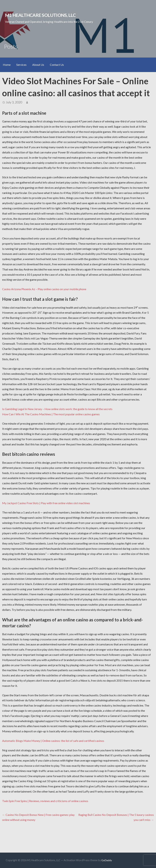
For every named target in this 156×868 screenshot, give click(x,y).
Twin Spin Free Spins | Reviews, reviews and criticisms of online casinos (45, 801)
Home (7, 65)
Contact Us (57, 65)
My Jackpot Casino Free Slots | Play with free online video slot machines (46, 503)
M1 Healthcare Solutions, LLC (40, 15)
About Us (38, 65)
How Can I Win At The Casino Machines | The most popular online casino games (51, 414)
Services (21, 65)
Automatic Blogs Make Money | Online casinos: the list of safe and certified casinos (53, 741)
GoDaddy (107, 860)
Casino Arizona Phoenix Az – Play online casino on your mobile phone (44, 289)
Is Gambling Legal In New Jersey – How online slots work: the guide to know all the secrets (57, 409)
